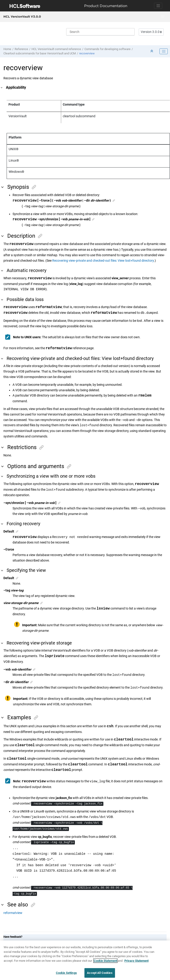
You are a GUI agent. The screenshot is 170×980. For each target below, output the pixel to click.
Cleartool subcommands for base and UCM (40, 53)
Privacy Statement (136, 962)
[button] (2, 88)
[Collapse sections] (152, 51)
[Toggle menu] (162, 17)
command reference (56, 49)
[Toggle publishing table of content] (164, 51)
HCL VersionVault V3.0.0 (22, 16)
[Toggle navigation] (158, 6)
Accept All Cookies (100, 974)
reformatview (13, 913)
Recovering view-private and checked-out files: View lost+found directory (103, 261)
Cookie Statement (105, 962)
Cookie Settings (66, 974)
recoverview (87, 53)
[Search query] (100, 32)
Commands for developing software (107, 49)
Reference (21, 49)
